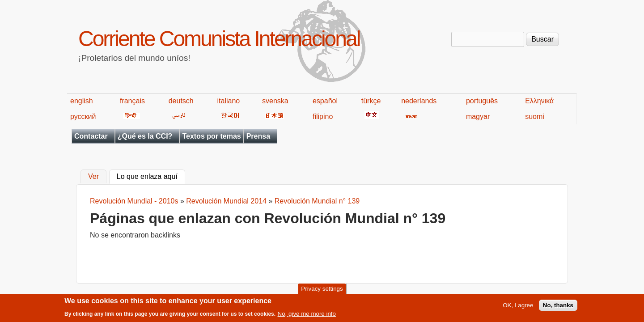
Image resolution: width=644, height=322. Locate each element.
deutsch (181, 101)
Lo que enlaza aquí (151, 176)
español (325, 101)
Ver (93, 177)
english (82, 101)
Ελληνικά (539, 101)
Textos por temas (211, 136)
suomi (535, 117)
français (132, 101)
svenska (275, 101)
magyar (478, 117)
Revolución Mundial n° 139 (317, 201)
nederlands (419, 101)
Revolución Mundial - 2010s (134, 201)
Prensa (258, 136)
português (482, 101)
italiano (229, 101)
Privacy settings (322, 290)
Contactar (91, 136)
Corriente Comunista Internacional (219, 39)
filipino (323, 117)
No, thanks (558, 307)
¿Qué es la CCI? (145, 136)
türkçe (371, 101)
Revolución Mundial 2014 (226, 201)
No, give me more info (307, 316)
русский (83, 117)
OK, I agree (518, 307)
